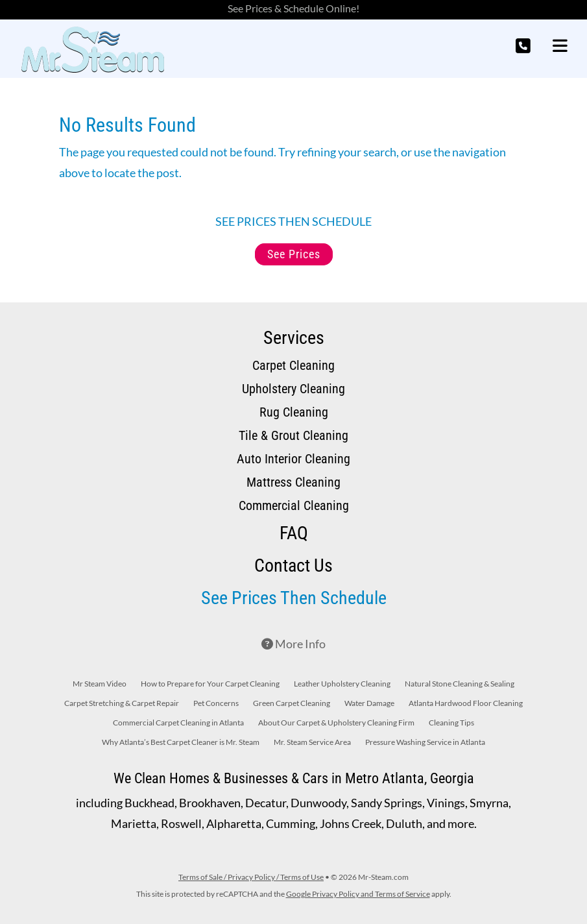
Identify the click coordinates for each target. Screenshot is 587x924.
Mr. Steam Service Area (312, 742)
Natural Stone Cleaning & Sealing (460, 684)
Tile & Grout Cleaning (293, 435)
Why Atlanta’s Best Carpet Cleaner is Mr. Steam (181, 742)
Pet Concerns (216, 703)
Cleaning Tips (451, 723)
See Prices (294, 254)
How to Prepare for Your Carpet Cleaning (210, 684)
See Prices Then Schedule (294, 598)
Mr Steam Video (100, 684)
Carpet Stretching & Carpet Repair (122, 703)
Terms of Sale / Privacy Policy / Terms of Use (251, 877)
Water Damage (369, 703)
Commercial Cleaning (294, 505)
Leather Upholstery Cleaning (342, 684)
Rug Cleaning (294, 412)
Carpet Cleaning (293, 365)
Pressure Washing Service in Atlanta (425, 742)
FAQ (294, 533)
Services (294, 338)
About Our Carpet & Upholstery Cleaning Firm (336, 723)
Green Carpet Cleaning (292, 703)
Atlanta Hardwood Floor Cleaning (466, 703)
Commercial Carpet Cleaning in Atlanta (178, 723)
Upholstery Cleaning (293, 389)
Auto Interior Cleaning (293, 459)
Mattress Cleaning (293, 482)
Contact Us (293, 565)
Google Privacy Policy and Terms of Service (358, 894)
